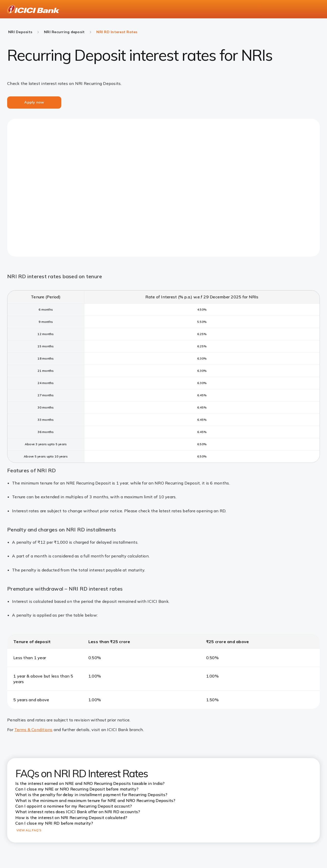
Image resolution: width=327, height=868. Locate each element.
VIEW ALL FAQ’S (29, 830)
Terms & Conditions (33, 730)
